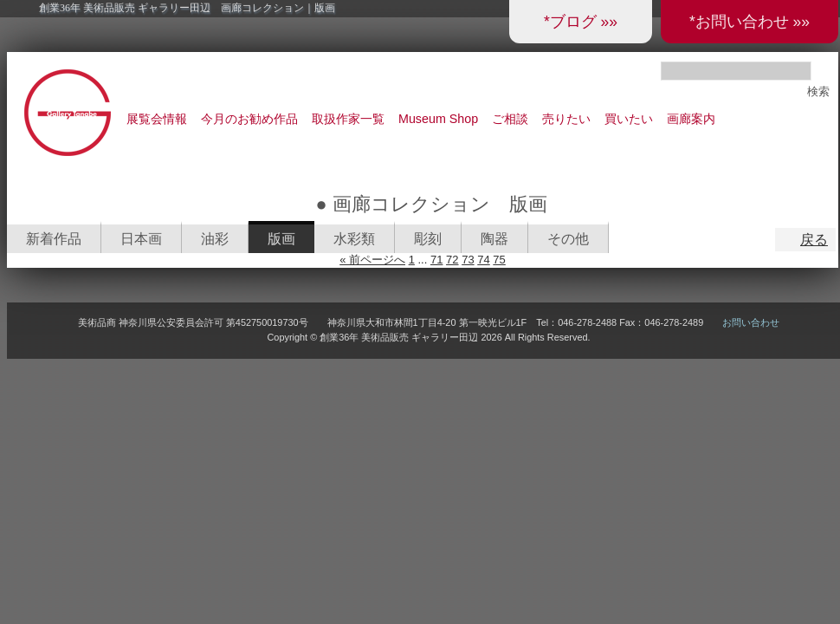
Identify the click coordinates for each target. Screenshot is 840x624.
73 (468, 260)
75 (499, 260)
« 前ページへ (372, 260)
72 (452, 260)
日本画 (141, 239)
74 (483, 260)
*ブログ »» (581, 22)
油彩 (215, 239)
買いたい (629, 119)
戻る (814, 240)
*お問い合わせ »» (750, 22)
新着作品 (54, 239)
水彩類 (354, 239)
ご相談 (510, 119)
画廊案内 (691, 119)
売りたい (566, 119)
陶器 (494, 239)
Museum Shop (438, 119)
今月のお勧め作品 (249, 119)
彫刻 (428, 239)
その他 (568, 239)
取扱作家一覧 (348, 119)
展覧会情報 (157, 119)
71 (436, 260)
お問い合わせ (751, 322)
